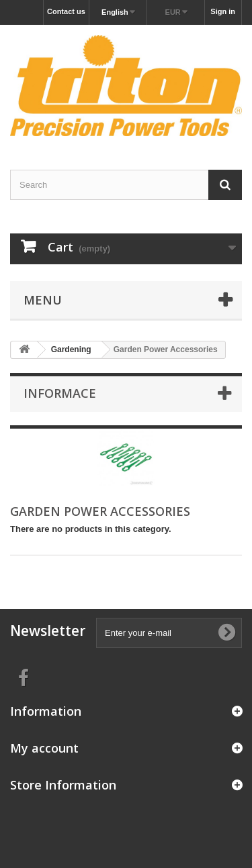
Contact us (66, 11)
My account (44, 748)
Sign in (223, 11)
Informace (60, 393)
